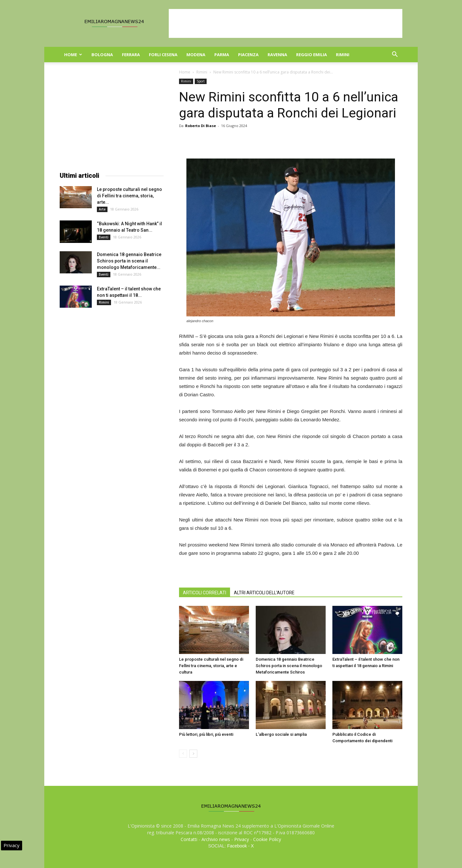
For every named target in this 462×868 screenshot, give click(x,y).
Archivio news (216, 839)
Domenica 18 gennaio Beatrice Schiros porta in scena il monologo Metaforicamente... (129, 261)
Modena (196, 55)
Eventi (104, 237)
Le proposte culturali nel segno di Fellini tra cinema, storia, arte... (129, 196)
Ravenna (277, 55)
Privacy (242, 839)
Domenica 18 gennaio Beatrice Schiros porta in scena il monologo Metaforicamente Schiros (289, 666)
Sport (201, 81)
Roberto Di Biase (201, 126)
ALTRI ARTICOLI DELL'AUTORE (264, 593)
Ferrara (131, 55)
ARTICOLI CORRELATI (205, 593)
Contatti (189, 839)
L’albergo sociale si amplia (281, 734)
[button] (395, 55)
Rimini (343, 55)
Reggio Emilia (312, 55)
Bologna (102, 55)
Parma (222, 55)
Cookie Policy (267, 839)
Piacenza (248, 55)
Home (73, 55)
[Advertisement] (286, 23)
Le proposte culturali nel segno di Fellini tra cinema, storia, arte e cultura (211, 666)
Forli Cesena (163, 55)
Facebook (237, 846)
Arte (102, 209)
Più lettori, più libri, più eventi (206, 734)
